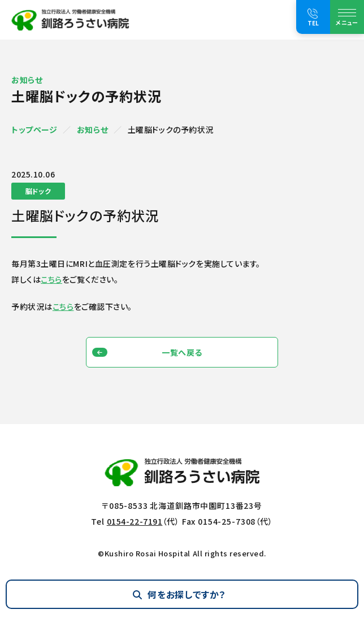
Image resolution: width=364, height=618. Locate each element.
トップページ (34, 129)
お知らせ (92, 129)
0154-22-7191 (135, 521)
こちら (51, 279)
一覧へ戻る (182, 352)
